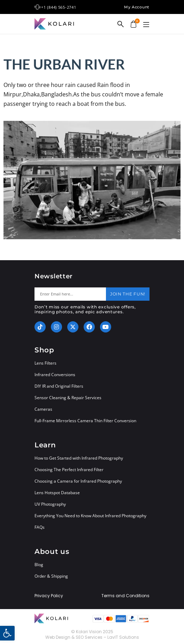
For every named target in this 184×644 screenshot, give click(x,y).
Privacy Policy (49, 596)
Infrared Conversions (55, 375)
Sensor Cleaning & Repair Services (68, 398)
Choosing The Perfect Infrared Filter (69, 470)
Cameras (43, 409)
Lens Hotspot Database (57, 493)
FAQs (40, 527)
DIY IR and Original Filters (59, 386)
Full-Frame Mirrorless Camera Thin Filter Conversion (85, 421)
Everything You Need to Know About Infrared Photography (90, 516)
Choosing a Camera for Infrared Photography (78, 481)
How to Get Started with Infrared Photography (79, 458)
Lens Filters (45, 363)
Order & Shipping (51, 576)
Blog (39, 565)
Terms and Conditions (125, 596)
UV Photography (50, 504)
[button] (146, 25)
